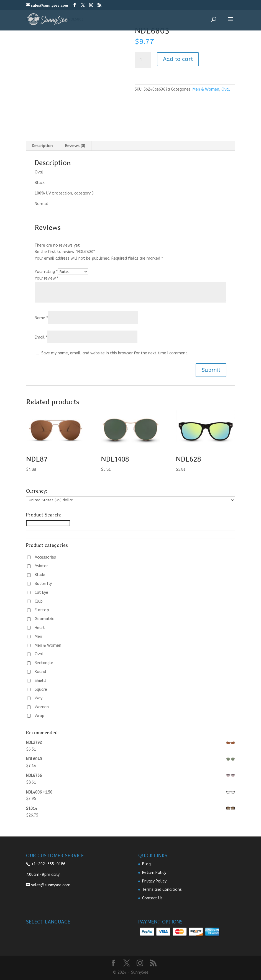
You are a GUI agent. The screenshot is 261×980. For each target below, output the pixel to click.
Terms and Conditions (162, 890)
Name (41, 318)
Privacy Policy (154, 881)
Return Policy (154, 873)
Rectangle (44, 663)
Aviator (41, 566)
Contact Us (152, 898)
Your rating (46, 272)
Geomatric (44, 619)
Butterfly (43, 584)
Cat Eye (41, 593)
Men (38, 637)
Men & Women (206, 89)
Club (39, 601)
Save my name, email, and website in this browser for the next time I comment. (115, 353)
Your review (47, 278)
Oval (226, 89)
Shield (40, 681)
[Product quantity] (143, 60)
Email (41, 337)
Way (39, 698)
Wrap (39, 716)
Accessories (45, 557)
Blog (146, 864)
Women (42, 707)
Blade (40, 575)
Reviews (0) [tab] (75, 146)
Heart (40, 628)
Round (40, 672)
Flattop (42, 610)
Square (41, 689)
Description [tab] (42, 146)
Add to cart (178, 59)
